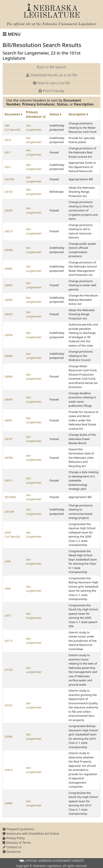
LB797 (9, 439)
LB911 (9, 480)
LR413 (8, 770)
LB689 (9, 376)
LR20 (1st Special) (12, 535)
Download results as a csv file (51, 75)
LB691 (9, 420)
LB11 (8, 152)
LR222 (8, 705)
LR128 (8, 670)
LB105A (9, 179)
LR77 (8, 616)
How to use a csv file (51, 83)
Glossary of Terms (17, 843)
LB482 (9, 269)
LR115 (8, 641)
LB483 (9, 285)
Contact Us (12, 847)
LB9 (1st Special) (12, 128)
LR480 (8, 803)
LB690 (9, 399)
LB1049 (9, 512)
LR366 (8, 737)
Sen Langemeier (34, 128)
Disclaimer (12, 852)
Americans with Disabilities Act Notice (31, 834)
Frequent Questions (18, 829)
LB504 (9, 335)
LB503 (9, 314)
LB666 (9, 356)
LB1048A (10, 497)
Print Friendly (51, 91)
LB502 (9, 300)
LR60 (8, 588)
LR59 (8, 561)
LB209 (9, 210)
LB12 (8, 167)
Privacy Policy (14, 838)
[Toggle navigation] (12, 34)
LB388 (9, 250)
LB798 (9, 458)
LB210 (9, 231)
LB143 (9, 192)
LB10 (8, 140)
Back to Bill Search (51, 67)
